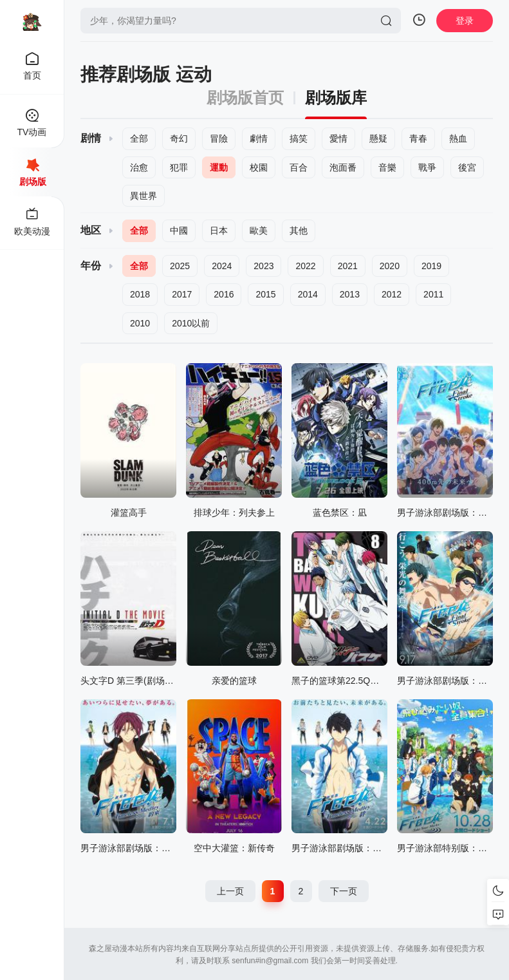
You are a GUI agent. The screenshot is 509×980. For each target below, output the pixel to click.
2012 (392, 294)
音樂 (387, 167)
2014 (308, 294)
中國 (179, 231)
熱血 (458, 138)
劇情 (259, 138)
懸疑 (378, 138)
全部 (139, 138)
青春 (418, 138)
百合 (299, 167)
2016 (224, 294)
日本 (219, 231)
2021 (348, 266)
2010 (140, 323)
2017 (182, 294)
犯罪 (179, 167)
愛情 (338, 138)
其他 (299, 231)
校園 (259, 167)
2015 (265, 294)
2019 (431, 266)
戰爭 (427, 167)
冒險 (219, 138)
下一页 (344, 891)
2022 (305, 266)
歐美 (259, 231)
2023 (264, 266)
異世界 (143, 196)
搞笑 (299, 138)
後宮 (467, 167)
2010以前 (191, 323)
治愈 (139, 167)
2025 (180, 266)
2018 (140, 294)
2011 (433, 294)
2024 (222, 266)
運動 (219, 167)
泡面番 (343, 167)
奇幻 (179, 138)
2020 (390, 266)
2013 (350, 294)
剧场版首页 (245, 98)
